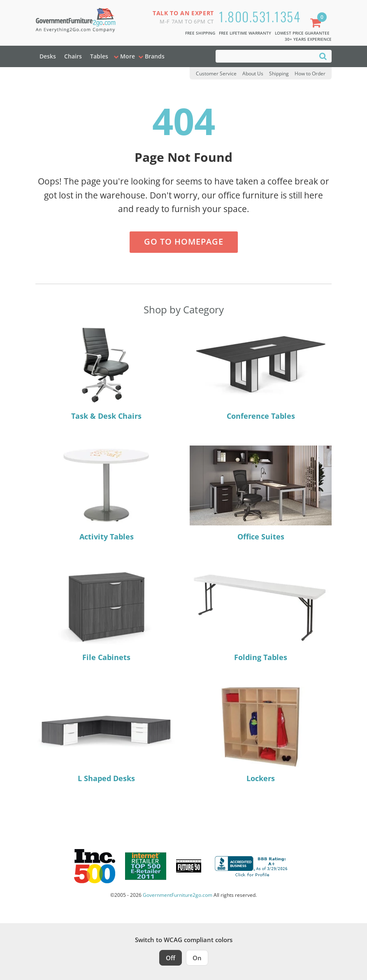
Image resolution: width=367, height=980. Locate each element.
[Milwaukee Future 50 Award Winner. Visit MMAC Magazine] (189, 866)
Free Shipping (200, 33)
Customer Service (216, 73)
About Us (253, 73)
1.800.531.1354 (260, 16)
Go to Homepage (184, 241)
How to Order (310, 73)
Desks (48, 56)
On (197, 958)
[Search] (323, 56)
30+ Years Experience (308, 39)
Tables (99, 56)
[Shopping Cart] (317, 24)
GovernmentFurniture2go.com (178, 895)
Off (171, 958)
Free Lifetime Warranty (245, 33)
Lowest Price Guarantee (302, 33)
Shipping (279, 73)
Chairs (73, 56)
